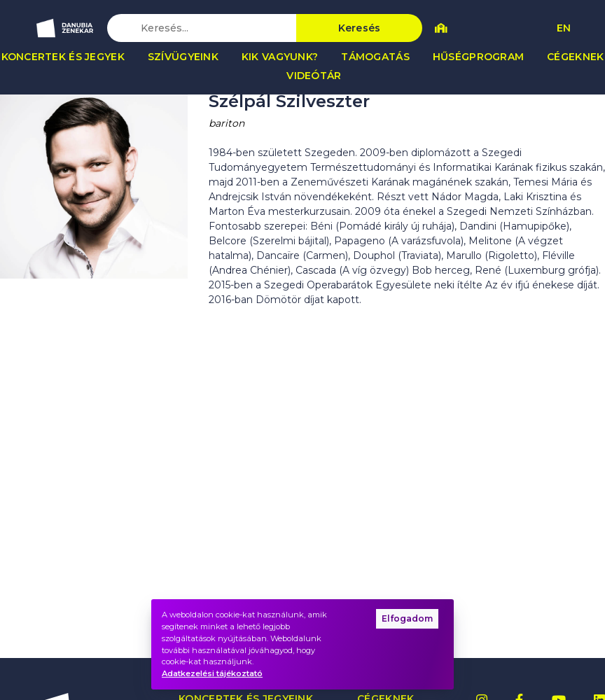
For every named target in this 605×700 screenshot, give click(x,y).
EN (564, 28)
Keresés (360, 28)
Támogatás (375, 57)
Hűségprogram (478, 57)
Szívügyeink (183, 57)
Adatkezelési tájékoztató (212, 673)
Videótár (314, 76)
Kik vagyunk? (280, 57)
